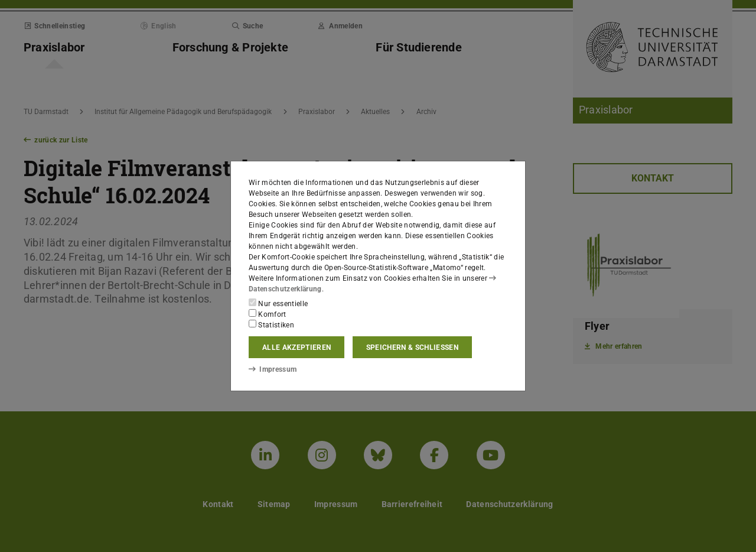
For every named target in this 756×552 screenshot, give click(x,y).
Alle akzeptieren (296, 348)
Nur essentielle (278, 303)
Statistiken (271, 324)
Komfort (268, 314)
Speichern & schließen (412, 348)
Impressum (273, 369)
